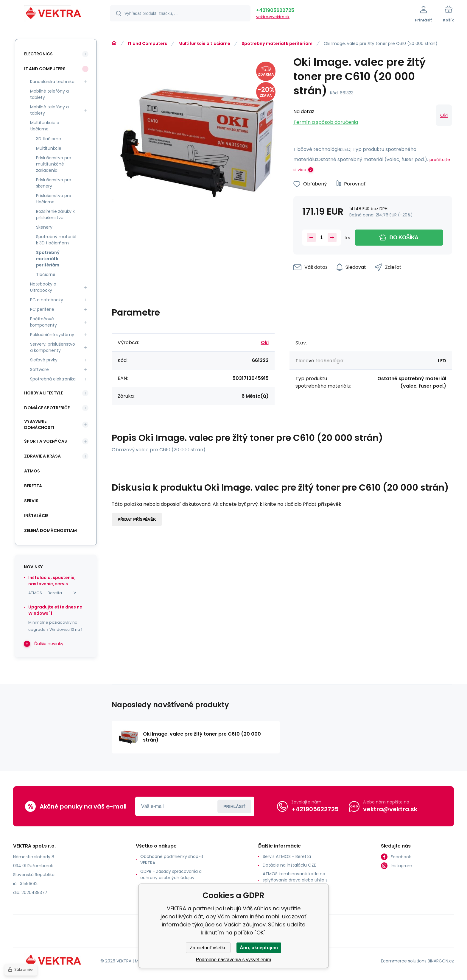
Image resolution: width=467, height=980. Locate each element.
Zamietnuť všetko (208, 948)
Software (39, 369)
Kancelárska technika (52, 82)
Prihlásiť (234, 806)
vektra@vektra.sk (273, 17)
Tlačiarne (46, 274)
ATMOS (32, 471)
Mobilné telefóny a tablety (49, 94)
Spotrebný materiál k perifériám (277, 43)
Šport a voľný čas (46, 441)
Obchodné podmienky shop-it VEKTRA (172, 860)
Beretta (33, 486)
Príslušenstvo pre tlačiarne (54, 199)
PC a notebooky (47, 300)
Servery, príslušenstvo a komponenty (53, 347)
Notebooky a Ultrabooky (43, 287)
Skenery (44, 227)
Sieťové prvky (44, 360)
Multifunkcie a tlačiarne (204, 43)
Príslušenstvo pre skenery (54, 183)
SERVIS (31, 501)
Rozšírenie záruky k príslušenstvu (55, 214)
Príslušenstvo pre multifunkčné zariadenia (54, 164)
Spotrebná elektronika (53, 379)
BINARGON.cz (441, 961)
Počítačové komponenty (43, 322)
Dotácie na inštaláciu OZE (289, 865)
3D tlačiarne (49, 139)
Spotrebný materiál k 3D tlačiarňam (56, 240)
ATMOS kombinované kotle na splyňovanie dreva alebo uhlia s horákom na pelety (295, 880)
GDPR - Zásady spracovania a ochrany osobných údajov (171, 874)
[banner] (54, 14)
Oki (444, 115)
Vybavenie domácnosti (39, 424)
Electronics (38, 54)
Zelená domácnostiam (50, 530)
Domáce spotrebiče (47, 408)
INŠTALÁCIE (36, 516)
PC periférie (42, 309)
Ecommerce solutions (404, 961)
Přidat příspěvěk (137, 519)
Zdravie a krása (42, 456)
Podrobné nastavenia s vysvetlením (234, 960)
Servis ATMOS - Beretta (287, 856)
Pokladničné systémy (52, 335)
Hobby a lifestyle (43, 393)
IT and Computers (147, 43)
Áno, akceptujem (259, 948)
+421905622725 (275, 10)
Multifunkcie (49, 148)
